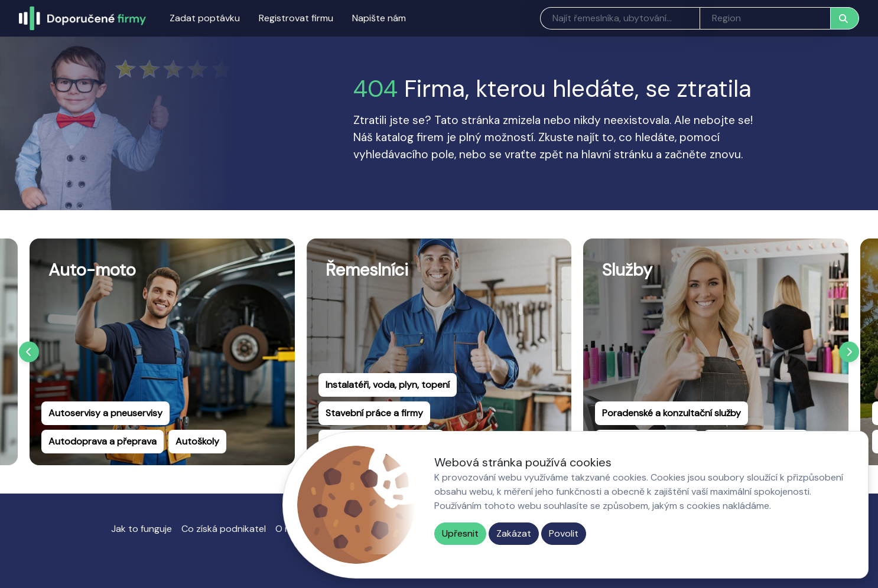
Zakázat (514, 533)
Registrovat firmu (296, 18)
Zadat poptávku (205, 18)
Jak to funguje (142, 529)
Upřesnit (460, 533)
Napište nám (379, 18)
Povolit (564, 533)
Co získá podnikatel (224, 529)
